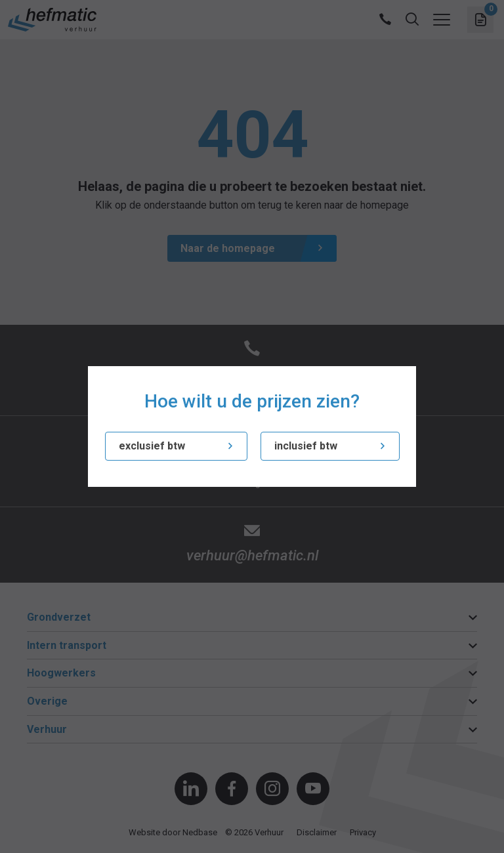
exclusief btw (152, 446)
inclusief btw (306, 446)
